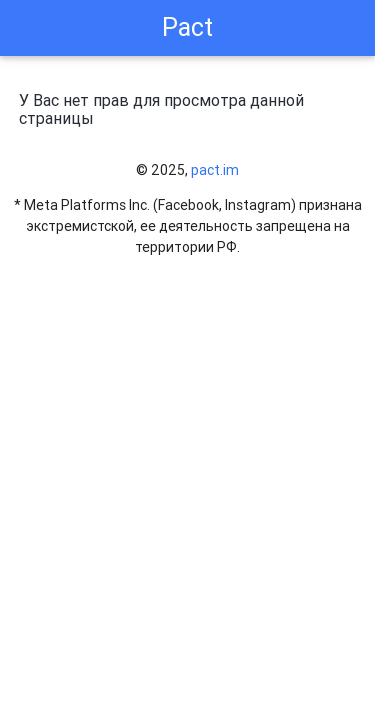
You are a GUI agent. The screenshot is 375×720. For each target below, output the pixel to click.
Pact (187, 27)
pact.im (215, 170)
